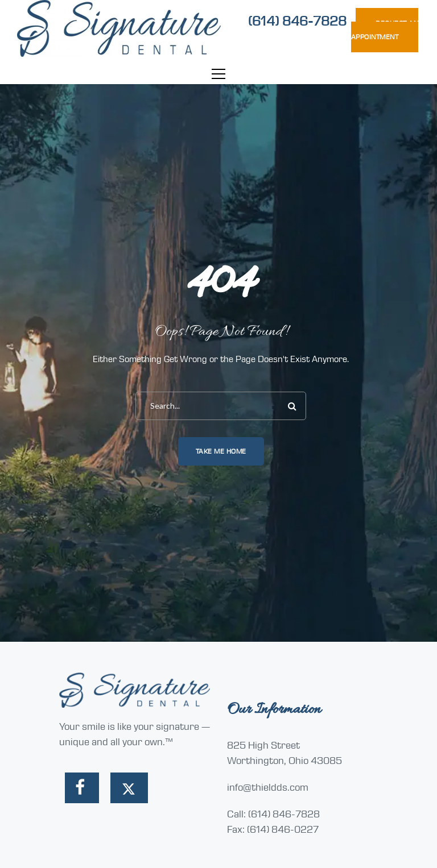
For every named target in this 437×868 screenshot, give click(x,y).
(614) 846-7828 (297, 21)
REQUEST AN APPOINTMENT (385, 30)
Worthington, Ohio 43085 (285, 761)
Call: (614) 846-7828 (273, 814)
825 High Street (263, 745)
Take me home (221, 451)
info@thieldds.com (268, 787)
